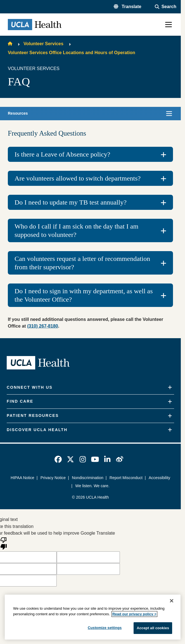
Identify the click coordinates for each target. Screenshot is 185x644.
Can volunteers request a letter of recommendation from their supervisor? (82, 263)
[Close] (172, 601)
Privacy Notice (53, 478)
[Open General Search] (166, 7)
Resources (18, 113)
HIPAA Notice (22, 478)
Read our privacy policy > (134, 614)
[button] (128, 7)
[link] (58, 459)
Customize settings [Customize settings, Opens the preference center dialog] (105, 628)
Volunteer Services (43, 44)
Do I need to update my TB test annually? (71, 202)
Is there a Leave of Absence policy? (62, 154)
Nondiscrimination (88, 478)
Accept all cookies (153, 628)
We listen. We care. (92, 486)
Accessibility (159, 478)
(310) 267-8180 (43, 326)
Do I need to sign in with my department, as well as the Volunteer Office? (84, 295)
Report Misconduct (126, 478)
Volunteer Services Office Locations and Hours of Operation (72, 53)
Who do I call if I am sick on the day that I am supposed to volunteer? (76, 230)
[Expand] (170, 387)
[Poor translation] (4, 543)
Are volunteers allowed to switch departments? (78, 178)
